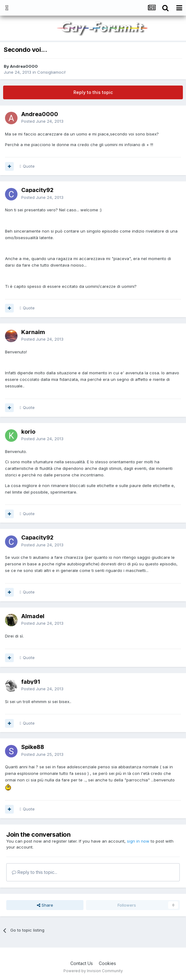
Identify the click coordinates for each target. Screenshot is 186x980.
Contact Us (82, 963)
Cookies (107, 963)
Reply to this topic (93, 92)
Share (45, 905)
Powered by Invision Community (93, 971)
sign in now (138, 841)
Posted (42, 121)
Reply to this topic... (35, 872)
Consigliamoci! (51, 72)
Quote (29, 166)
